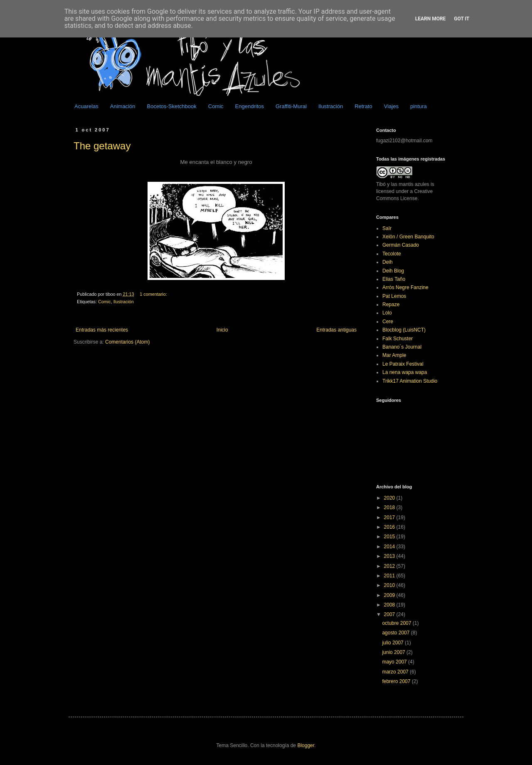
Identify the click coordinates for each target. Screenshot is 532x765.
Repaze (391, 305)
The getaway (102, 146)
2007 (390, 614)
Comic (216, 106)
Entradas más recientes (102, 330)
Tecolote (392, 254)
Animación (123, 106)
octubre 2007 (397, 623)
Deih (388, 262)
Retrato (363, 106)
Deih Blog (393, 271)
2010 (390, 585)
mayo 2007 (395, 662)
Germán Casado (401, 245)
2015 (390, 537)
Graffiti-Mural (291, 106)
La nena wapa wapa (405, 372)
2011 (390, 576)
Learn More (431, 19)
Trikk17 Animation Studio (410, 381)
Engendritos (250, 106)
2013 (390, 556)
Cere (388, 322)
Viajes (391, 106)
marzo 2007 (396, 672)
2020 (390, 498)
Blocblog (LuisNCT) (404, 330)
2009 (390, 595)
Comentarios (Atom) (127, 342)
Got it (462, 19)
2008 (390, 605)
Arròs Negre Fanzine (405, 287)
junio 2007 (394, 652)
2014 (390, 547)
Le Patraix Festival (403, 364)
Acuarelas (86, 106)
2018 (390, 508)
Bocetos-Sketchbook (172, 106)
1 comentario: (154, 294)
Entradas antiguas (336, 330)
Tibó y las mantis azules (403, 184)
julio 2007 (393, 643)
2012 (390, 566)
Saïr (387, 228)
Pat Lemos (394, 296)
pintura (419, 106)
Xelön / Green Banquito (408, 237)
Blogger (306, 745)
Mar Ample (394, 355)
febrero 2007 (397, 681)
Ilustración (331, 106)
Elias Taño (394, 279)
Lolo (387, 313)
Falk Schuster (398, 339)
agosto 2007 (396, 633)
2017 (390, 517)
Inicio (222, 330)
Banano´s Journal (402, 347)
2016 (390, 527)
